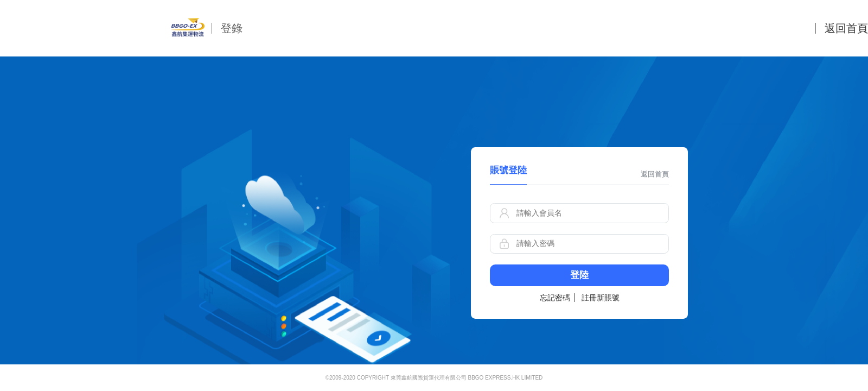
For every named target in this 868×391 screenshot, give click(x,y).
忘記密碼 (555, 298)
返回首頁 (846, 28)
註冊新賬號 (601, 298)
